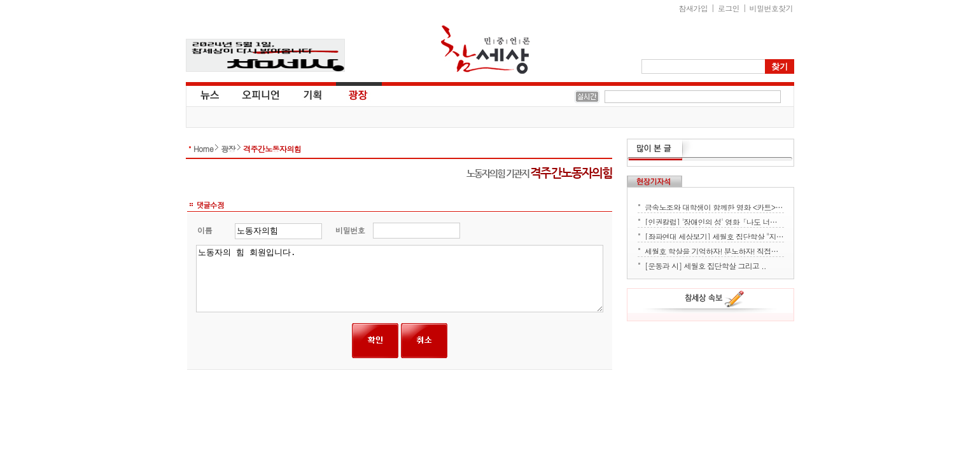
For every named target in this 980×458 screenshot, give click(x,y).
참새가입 (694, 8)
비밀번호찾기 (771, 8)
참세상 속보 (715, 301)
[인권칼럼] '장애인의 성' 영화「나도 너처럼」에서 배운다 (714, 221)
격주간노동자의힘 (272, 149)
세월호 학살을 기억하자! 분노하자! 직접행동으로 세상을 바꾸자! (714, 250)
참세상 (486, 50)
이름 (205, 230)
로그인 (729, 8)
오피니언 (261, 94)
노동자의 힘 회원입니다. (400, 279)
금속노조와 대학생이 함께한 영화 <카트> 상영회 (714, 206)
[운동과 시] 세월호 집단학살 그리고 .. (705, 265)
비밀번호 (350, 230)
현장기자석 (654, 181)
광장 (349, 94)
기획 (313, 94)
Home (203, 149)
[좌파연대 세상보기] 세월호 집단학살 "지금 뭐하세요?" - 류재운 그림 (714, 235)
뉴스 (209, 94)
